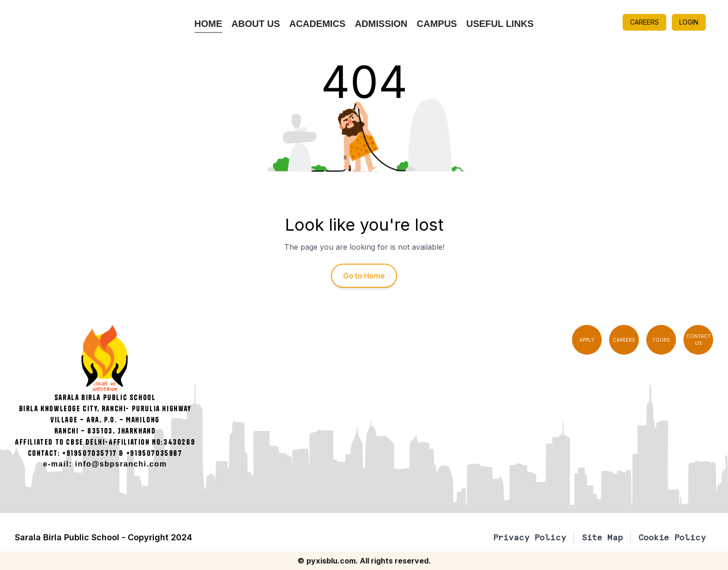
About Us (256, 24)
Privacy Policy (530, 537)
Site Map (602, 537)
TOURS (661, 340)
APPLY (587, 340)
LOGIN (689, 22)
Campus (437, 24)
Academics (317, 24)
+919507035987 (154, 453)
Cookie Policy (672, 537)
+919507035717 (90, 453)
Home (208, 24)
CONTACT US (699, 340)
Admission (381, 24)
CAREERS (644, 22)
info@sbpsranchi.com (121, 464)
